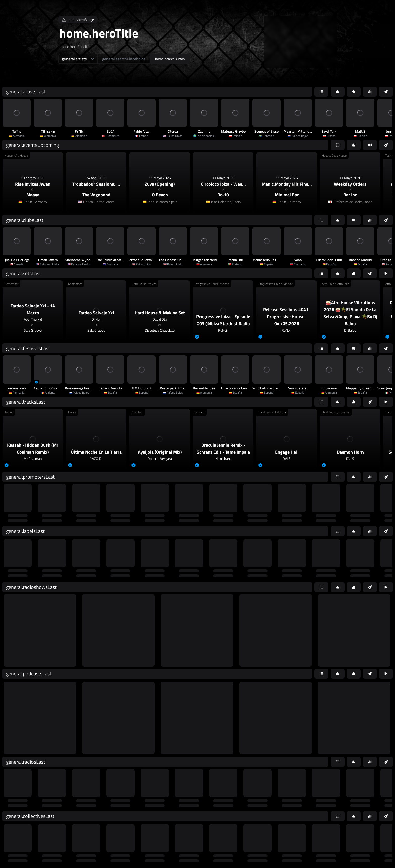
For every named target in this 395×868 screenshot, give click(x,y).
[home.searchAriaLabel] (124, 59)
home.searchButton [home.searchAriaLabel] (170, 59)
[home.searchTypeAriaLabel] (78, 59)
